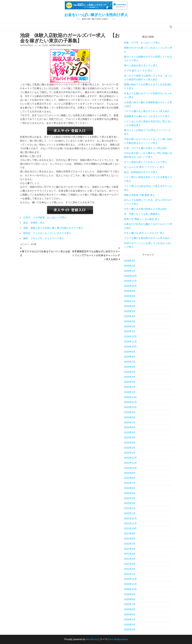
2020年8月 (130, 599)
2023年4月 (130, 438)
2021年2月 (130, 569)
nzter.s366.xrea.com (60, 45)
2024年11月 (130, 342)
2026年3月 (130, 261)
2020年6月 (130, 609)
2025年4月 (130, 316)
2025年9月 (130, 291)
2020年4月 (130, 620)
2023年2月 (130, 448)
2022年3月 (130, 503)
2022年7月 (130, 483)
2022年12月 (130, 458)
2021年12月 (130, 518)
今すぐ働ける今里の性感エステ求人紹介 (146, 209)
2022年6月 (130, 488)
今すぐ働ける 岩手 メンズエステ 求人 (144, 233)
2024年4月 (130, 377)
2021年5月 (130, 554)
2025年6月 (130, 306)
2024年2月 (130, 387)
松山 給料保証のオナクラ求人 (141, 172)
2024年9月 (130, 352)
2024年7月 (130, 362)
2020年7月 (130, 604)
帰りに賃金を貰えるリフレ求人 (141, 66)
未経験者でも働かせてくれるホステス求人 (147, 116)
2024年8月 (130, 357)
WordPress (92, 639)
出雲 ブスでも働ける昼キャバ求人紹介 (146, 148)
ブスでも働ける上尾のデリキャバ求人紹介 (147, 111)
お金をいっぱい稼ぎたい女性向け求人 (96, 15)
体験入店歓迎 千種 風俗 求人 (139, 195)
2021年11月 (130, 524)
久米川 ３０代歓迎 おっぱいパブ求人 (45, 218)
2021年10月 (130, 528)
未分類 (33, 244)
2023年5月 (130, 432)
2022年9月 (130, 473)
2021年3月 (130, 564)
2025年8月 (130, 296)
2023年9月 (130, 412)
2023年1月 (130, 453)
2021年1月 (130, 574)
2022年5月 (130, 493)
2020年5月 (130, 614)
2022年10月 (130, 468)
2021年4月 (130, 559)
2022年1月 (130, 513)
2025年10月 (130, 286)
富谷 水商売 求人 (34, 223)
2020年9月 (130, 594)
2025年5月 (130, 311)
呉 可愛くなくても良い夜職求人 (142, 214)
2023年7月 (130, 422)
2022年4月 (130, 498)
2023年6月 (130, 427)
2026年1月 (130, 271)
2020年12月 (130, 579)
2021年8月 (130, 539)
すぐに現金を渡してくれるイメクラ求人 (146, 162)
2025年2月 (130, 326)
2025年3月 (130, 321)
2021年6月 (130, 549)
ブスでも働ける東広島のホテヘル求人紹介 (147, 238)
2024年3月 (130, 382)
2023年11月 (130, 402)
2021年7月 (130, 544)
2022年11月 (130, 463)
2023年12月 (130, 397)
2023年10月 (130, 407)
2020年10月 (130, 589)
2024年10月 (130, 347)
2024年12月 (130, 337)
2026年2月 (130, 266)
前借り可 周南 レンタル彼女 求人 (142, 219)
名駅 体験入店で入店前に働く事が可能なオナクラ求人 (53, 228)
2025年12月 (130, 276)
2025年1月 (130, 331)
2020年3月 (130, 625)
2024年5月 (130, 372)
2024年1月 (130, 392)
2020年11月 (130, 584)
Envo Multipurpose (118, 639)
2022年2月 (130, 508)
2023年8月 (130, 417)
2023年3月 (130, 443)
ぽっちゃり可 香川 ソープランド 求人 (144, 167)
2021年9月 (130, 534)
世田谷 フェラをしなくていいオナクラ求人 (47, 233)
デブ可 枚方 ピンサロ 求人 (138, 71)
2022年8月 (130, 478)
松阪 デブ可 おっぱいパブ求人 (142, 43)
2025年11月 (130, 281)
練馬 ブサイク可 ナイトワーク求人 (44, 238)
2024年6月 (130, 367)
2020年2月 (130, 630)
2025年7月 (130, 301)
